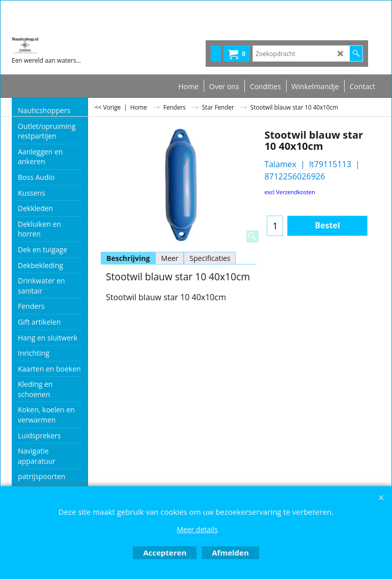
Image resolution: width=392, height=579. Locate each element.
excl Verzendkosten (289, 192)
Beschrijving (128, 258)
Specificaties (210, 258)
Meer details (197, 529)
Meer (170, 258)
